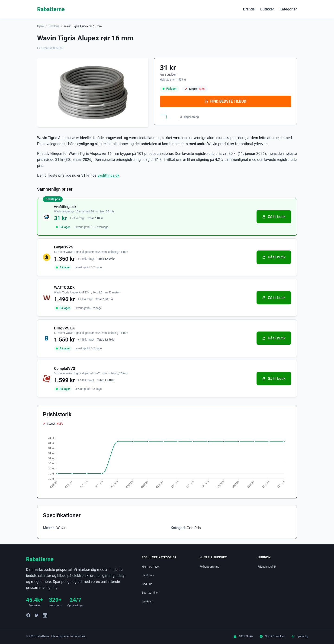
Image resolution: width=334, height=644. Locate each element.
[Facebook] (28, 615)
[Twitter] (37, 615)
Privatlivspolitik (267, 567)
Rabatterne (51, 9)
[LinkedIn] (45, 615)
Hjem (40, 26)
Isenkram (147, 602)
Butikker (267, 9)
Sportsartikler (150, 593)
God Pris (54, 26)
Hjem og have (150, 567)
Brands (249, 9)
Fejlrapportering (209, 567)
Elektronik (148, 575)
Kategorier (288, 9)
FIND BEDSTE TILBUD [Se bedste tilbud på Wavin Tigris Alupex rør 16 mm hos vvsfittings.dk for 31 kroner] (225, 101)
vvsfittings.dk (108, 175)
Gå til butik (274, 217)
